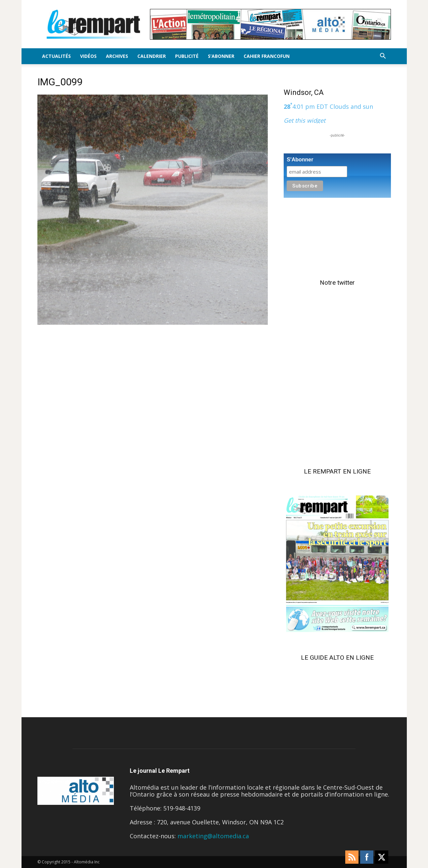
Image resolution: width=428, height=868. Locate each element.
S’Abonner (221, 56)
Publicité (187, 56)
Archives (117, 56)
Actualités (56, 56)
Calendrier (152, 56)
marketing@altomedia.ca (213, 836)
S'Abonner (300, 160)
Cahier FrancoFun (267, 56)
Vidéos (88, 56)
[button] (383, 56)
